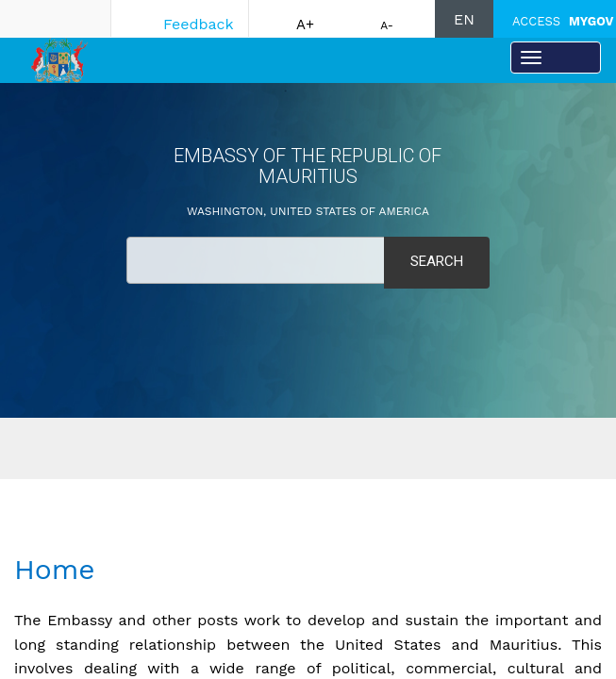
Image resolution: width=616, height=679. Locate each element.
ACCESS (563, 21)
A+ (305, 25)
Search (437, 261)
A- (387, 25)
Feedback (199, 24)
